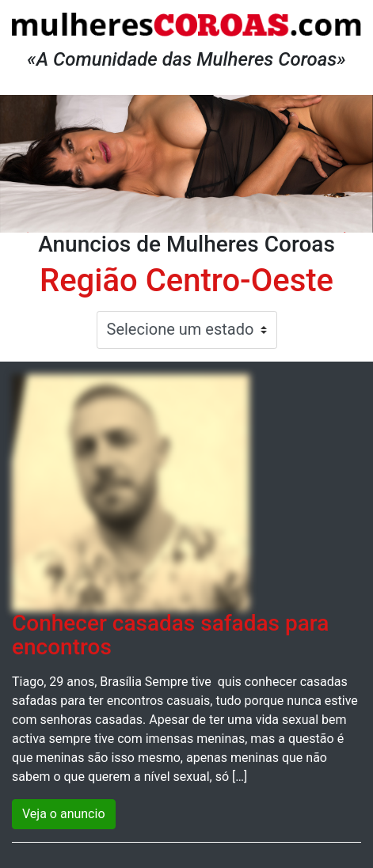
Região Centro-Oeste (186, 280)
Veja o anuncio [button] (64, 814)
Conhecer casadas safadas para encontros (170, 635)
